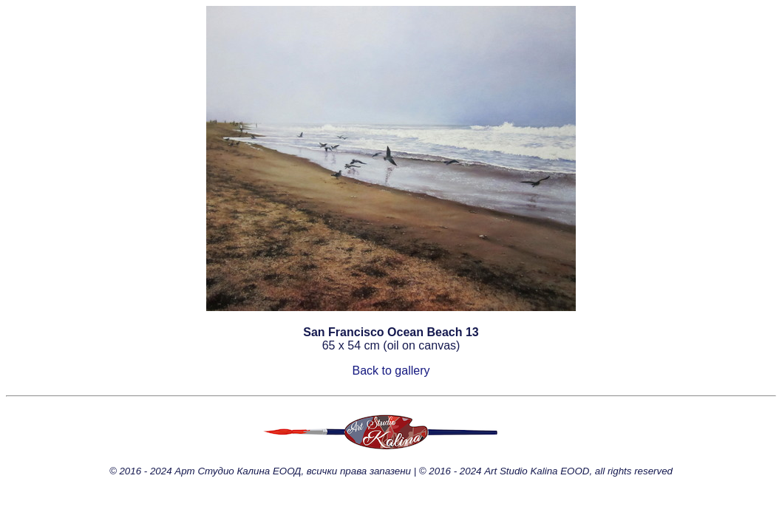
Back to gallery (391, 371)
